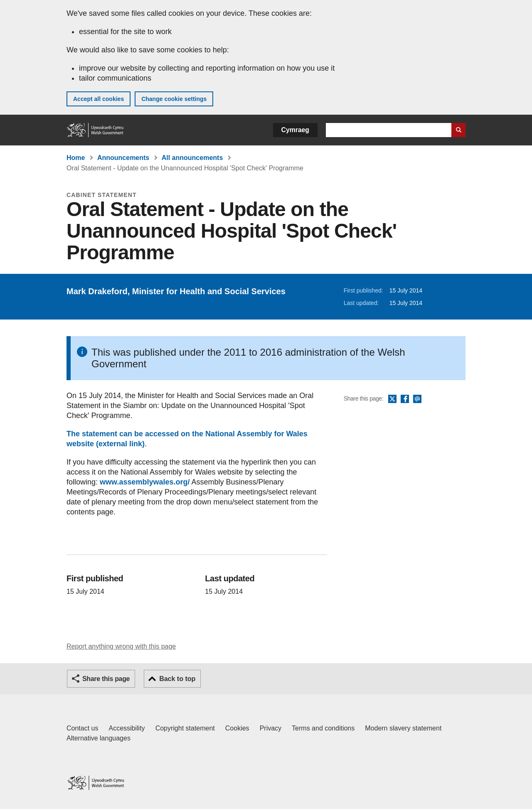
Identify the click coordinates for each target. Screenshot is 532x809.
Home (76, 158)
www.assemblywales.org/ (145, 482)
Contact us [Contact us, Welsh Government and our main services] (82, 728)
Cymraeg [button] (295, 130)
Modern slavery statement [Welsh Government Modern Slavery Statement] (403, 728)
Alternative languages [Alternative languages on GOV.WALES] (99, 738)
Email (417, 399)
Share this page (106, 679)
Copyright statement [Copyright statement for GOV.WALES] (185, 728)
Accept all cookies (99, 99)
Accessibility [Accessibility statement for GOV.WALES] (127, 728)
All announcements (192, 158)
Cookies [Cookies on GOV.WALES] (237, 728)
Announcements (123, 158)
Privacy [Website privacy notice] (271, 728)
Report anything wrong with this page (121, 646)
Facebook (405, 399)
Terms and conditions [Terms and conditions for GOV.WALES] (323, 728)
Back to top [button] (177, 679)
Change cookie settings (174, 99)
